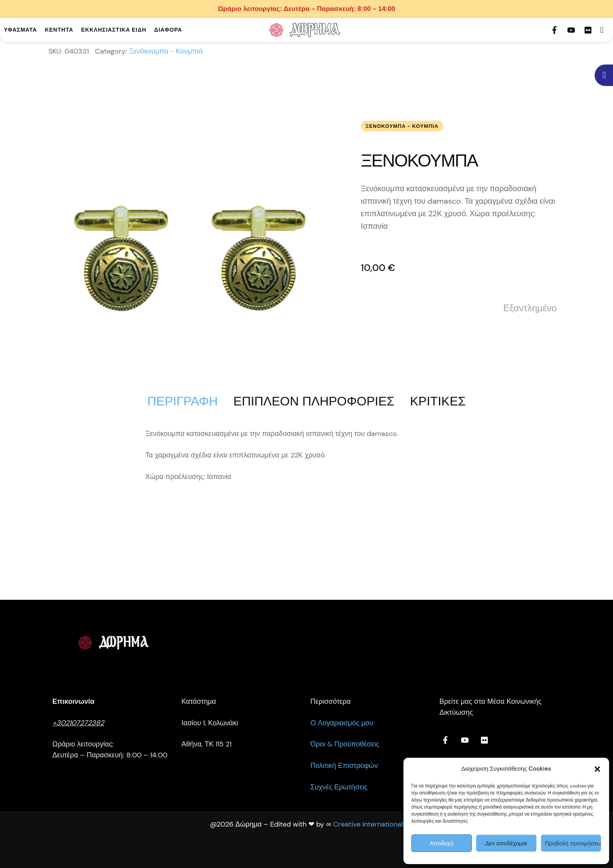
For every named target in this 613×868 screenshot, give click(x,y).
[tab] (183, 401)
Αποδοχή (442, 843)
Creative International (368, 824)
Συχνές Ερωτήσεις (339, 787)
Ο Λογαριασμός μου (342, 723)
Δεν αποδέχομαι (506, 843)
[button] (597, 769)
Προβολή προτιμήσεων (573, 843)
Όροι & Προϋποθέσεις (345, 744)
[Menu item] (21, 30)
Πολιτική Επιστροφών (344, 766)
